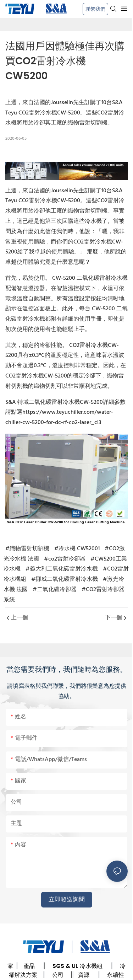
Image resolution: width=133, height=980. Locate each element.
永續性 (116, 975)
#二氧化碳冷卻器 (55, 590)
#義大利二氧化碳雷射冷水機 (62, 569)
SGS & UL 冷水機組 (77, 966)
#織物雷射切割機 (27, 549)
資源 (84, 975)
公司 (58, 975)
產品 (29, 966)
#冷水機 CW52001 (77, 549)
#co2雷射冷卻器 (65, 559)
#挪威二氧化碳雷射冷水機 (65, 579)
